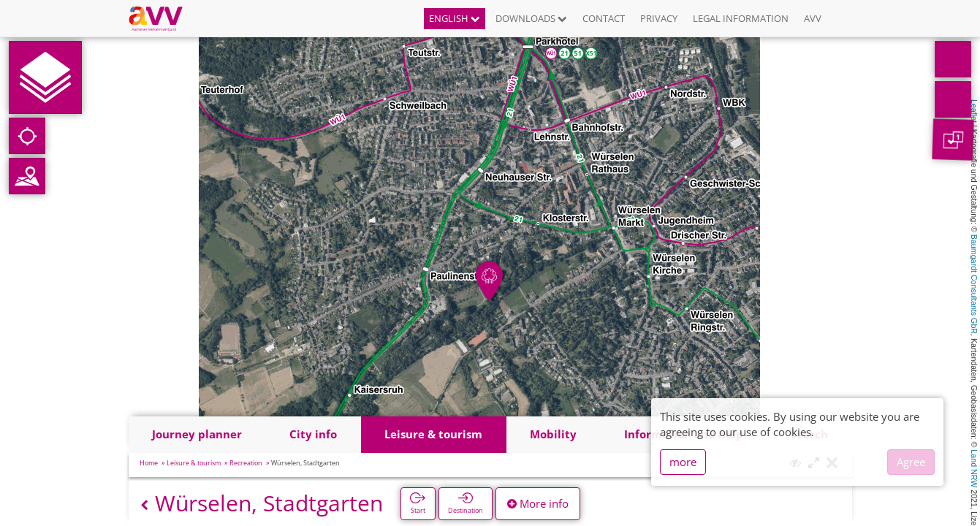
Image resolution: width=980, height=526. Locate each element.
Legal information (741, 18)
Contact (604, 18)
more (683, 462)
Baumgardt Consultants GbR (974, 284)
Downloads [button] (531, 18)
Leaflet (974, 111)
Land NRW (974, 468)
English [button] (455, 18)
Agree (911, 462)
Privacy (659, 18)
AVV (813, 18)
